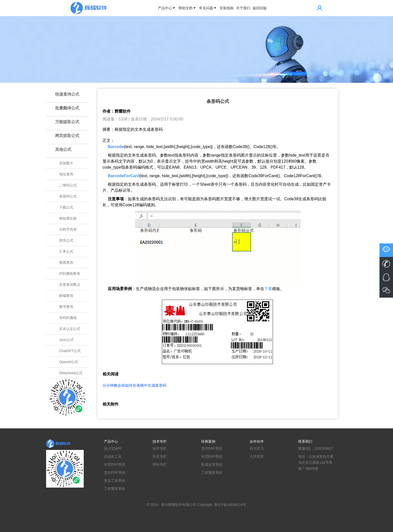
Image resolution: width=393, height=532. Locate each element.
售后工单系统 (115, 481)
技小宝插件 (113, 448)
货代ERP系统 (115, 473)
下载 (268, 289)
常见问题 (208, 8)
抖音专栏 (160, 456)
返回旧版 (260, 8)
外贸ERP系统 (115, 464)
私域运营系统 (212, 464)
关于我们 (243, 8)
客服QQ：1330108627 (316, 448)
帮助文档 (187, 8)
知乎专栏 (160, 448)
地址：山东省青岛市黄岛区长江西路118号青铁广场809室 (316, 462)
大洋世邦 (257, 456)
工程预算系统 (115, 489)
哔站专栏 (160, 464)
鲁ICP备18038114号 (230, 505)
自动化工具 (113, 456)
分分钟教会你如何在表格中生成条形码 (134, 385)
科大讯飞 (257, 448)
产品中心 (167, 8)
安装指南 (227, 8)
